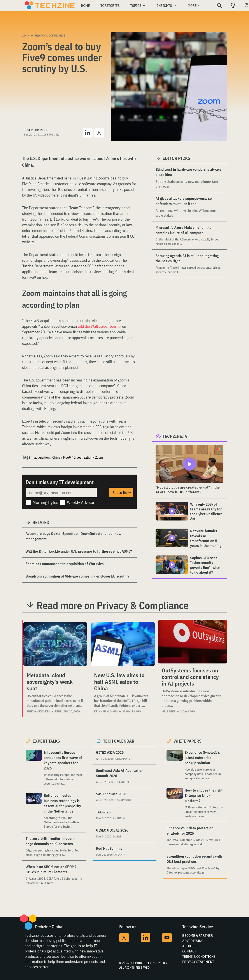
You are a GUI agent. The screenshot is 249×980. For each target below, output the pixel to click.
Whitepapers (188, 741)
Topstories (110, 5)
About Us (190, 946)
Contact (189, 951)
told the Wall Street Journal (99, 326)
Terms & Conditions (199, 956)
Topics (136, 5)
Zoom (99, 457)
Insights (165, 5)
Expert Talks (46, 741)
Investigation (83, 457)
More (192, 5)
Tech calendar (119, 741)
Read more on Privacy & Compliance (113, 605)
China (56, 457)
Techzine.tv (175, 436)
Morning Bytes (45, 502)
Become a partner (198, 935)
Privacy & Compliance (50, 36)
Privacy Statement (198, 962)
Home (85, 5)
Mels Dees (168, 711)
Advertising (193, 941)
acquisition (42, 457)
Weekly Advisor (81, 502)
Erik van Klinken (38, 711)
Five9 (67, 457)
